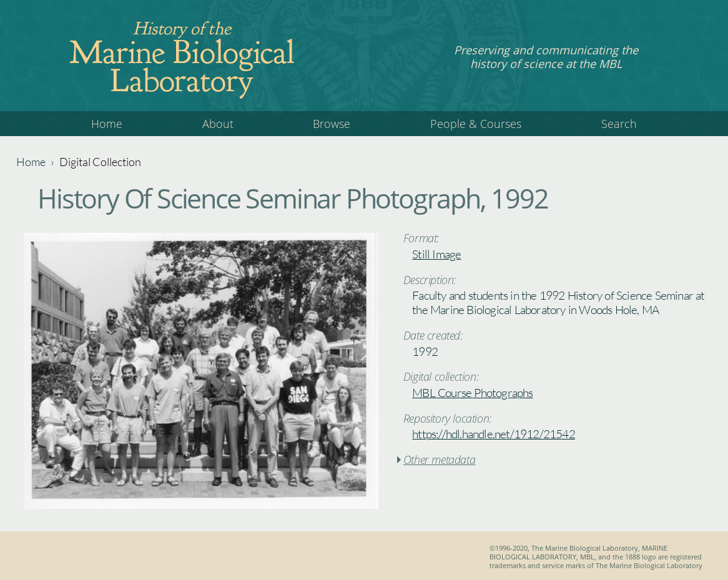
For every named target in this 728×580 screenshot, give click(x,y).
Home (107, 124)
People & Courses (476, 124)
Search (619, 124)
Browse (332, 124)
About (218, 124)
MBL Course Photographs (472, 393)
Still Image (436, 254)
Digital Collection (100, 162)
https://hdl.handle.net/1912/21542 (494, 434)
